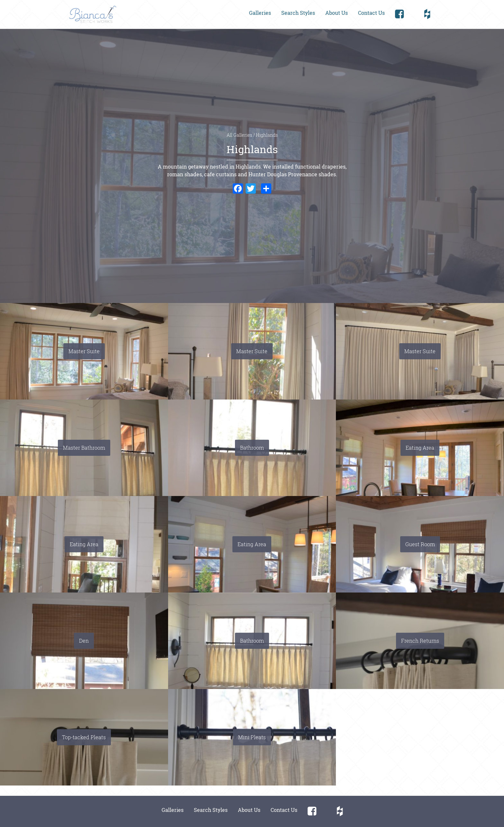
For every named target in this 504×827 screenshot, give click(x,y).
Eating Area (420, 448)
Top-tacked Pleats (84, 737)
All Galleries (240, 135)
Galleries (260, 13)
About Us (337, 13)
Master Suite (84, 351)
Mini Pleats (252, 737)
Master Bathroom (84, 448)
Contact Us (371, 13)
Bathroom (252, 448)
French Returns (420, 641)
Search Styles (298, 13)
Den (84, 641)
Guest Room (420, 544)
